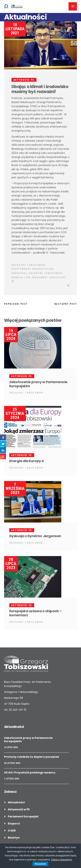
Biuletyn (14, 838)
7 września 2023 (15, 488)
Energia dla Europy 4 (27, 461)
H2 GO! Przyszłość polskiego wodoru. (30, 773)
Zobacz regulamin (62, 860)
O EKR (12, 831)
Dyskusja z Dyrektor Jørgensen (35, 536)
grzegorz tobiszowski (46, 273)
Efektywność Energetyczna (33, 269)
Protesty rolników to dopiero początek (32, 757)
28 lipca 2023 (11, 564)
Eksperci (14, 824)
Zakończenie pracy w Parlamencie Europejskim (38, 384)
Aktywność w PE (19, 809)
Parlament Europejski (49, 277)
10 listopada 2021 (15, 29)
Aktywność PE (24, 80)
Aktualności (16, 802)
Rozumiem (40, 864)
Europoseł (20, 273)
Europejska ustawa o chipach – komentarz (35, 613)
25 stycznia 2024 (15, 413)
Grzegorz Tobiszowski (29, 265)
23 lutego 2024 (12, 763)
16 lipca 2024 (11, 334)
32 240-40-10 (18, 710)
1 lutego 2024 (12, 779)
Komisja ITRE (21, 277)
